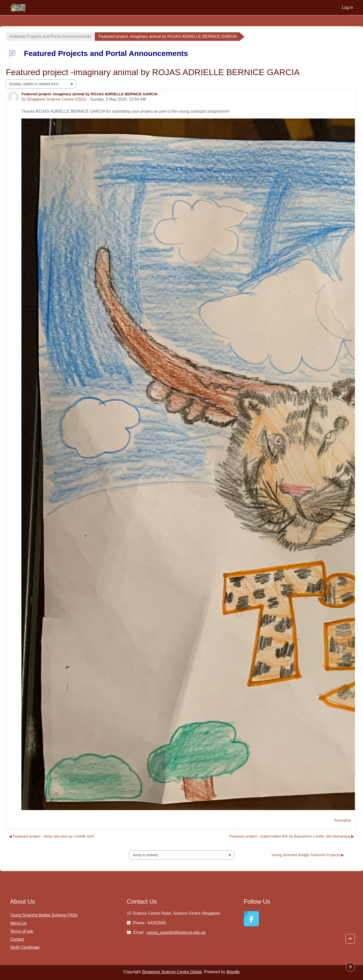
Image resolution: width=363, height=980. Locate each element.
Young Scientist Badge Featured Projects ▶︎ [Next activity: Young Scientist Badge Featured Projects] (308, 855)
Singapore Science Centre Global (172, 972)
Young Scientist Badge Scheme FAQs (44, 915)
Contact (17, 939)
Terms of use (22, 931)
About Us (18, 923)
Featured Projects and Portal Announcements (50, 36)
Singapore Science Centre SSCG (57, 99)
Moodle (233, 972)
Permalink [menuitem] (342, 820)
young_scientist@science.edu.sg (176, 932)
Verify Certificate (25, 947)
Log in (347, 7)
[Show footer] (350, 967)
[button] (350, 939)
